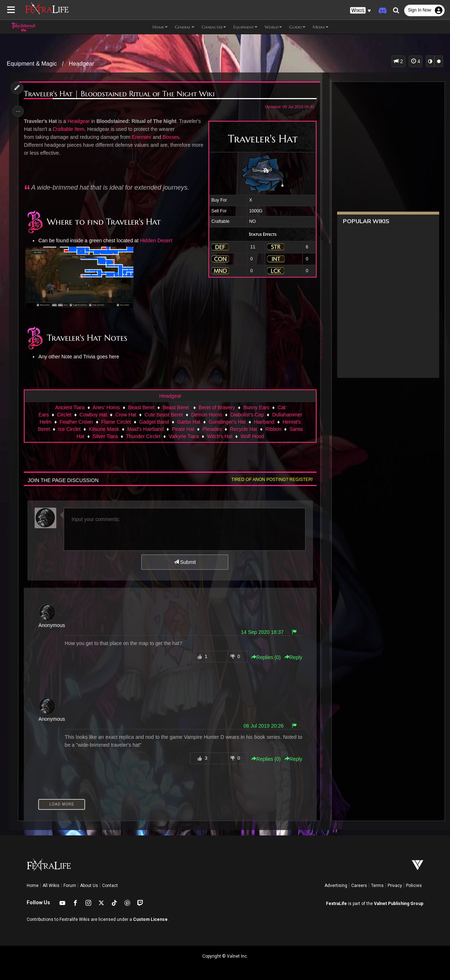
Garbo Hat (188, 422)
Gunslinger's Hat (227, 422)
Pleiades (212, 429)
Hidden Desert (157, 240)
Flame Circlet (116, 422)
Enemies (143, 137)
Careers (359, 886)
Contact (110, 886)
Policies (414, 886)
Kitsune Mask (103, 429)
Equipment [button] (245, 27)
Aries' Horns (106, 407)
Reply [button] (291, 657)
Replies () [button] (264, 657)
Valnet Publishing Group (399, 904)
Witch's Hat (219, 436)
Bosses (172, 137)
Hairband (264, 422)
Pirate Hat (183, 429)
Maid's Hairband (145, 429)
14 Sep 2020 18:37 (260, 632)
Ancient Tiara (70, 407)
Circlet (64, 415)
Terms (377, 886)
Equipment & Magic (32, 64)
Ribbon (273, 429)
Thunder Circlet (143, 436)
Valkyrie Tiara (184, 436)
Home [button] (160, 27)
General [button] (185, 27)
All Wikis (51, 886)
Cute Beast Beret (164, 415)
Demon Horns (206, 415)
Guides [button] (297, 27)
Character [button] (214, 27)
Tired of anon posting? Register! (270, 480)
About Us (89, 886)
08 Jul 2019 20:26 (262, 726)
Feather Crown (76, 422)
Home (33, 886)
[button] (361, 11)
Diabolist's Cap (247, 415)
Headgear (81, 64)
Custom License (150, 919)
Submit (184, 562)
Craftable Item (70, 129)
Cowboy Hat (93, 415)
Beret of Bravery (217, 407)
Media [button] (321, 27)
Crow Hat (125, 415)
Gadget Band (154, 422)
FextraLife (336, 904)
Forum (70, 886)
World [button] (273, 27)
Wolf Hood (252, 436)
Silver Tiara (105, 436)
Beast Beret (141, 407)
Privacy (395, 886)
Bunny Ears (256, 407)
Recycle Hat (243, 429)
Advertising (336, 886)
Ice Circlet (69, 429)
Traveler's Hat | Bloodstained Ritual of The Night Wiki (121, 94)
